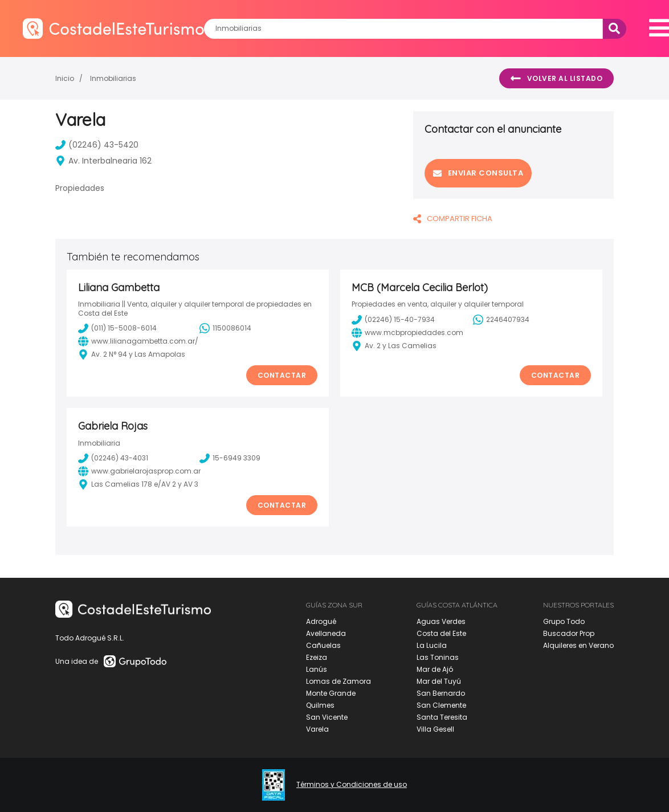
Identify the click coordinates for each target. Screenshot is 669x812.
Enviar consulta (478, 173)
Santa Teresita (442, 717)
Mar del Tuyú (439, 681)
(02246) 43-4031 (113, 458)
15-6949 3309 (230, 458)
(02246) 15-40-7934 (393, 320)
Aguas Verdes (441, 621)
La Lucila (432, 645)
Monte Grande (331, 693)
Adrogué (321, 621)
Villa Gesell (435, 729)
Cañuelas (323, 645)
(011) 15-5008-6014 (117, 328)
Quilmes (320, 705)
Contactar (282, 375)
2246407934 (501, 320)
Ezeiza (317, 657)
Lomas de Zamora (338, 681)
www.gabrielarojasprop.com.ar (139, 471)
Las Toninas (438, 657)
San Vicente (327, 717)
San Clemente (441, 705)
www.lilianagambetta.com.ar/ (138, 341)
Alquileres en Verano (578, 645)
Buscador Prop (569, 633)
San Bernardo (441, 693)
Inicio (65, 78)
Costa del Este (441, 633)
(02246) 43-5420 (97, 145)
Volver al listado (556, 79)
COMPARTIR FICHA (453, 219)
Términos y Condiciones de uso (352, 785)
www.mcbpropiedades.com (407, 333)
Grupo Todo (564, 621)
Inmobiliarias (113, 78)
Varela (317, 729)
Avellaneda (326, 633)
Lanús (317, 669)
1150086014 (225, 328)
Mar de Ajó (435, 669)
